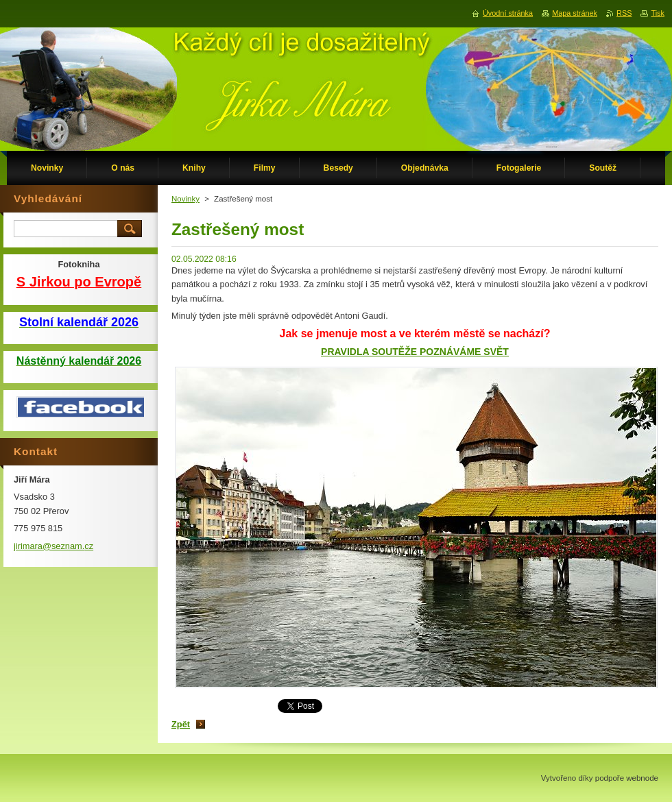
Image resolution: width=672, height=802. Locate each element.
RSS (624, 13)
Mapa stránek (575, 13)
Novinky (185, 199)
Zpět (181, 724)
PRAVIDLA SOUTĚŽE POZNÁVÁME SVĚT (415, 352)
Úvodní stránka (508, 13)
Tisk (658, 13)
